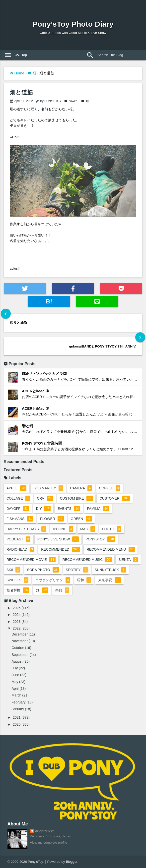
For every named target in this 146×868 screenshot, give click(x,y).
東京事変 (109, 580)
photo (112, 529)
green (81, 519)
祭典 (62, 590)
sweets (17, 580)
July (15, 668)
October (18, 648)
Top (20, 55)
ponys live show (58, 539)
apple (17, 488)
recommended (60, 549)
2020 (17, 724)
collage (18, 498)
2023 (17, 622)
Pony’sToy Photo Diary (73, 24)
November (20, 641)
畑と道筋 (21, 92)
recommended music (87, 560)
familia (98, 509)
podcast (18, 539)
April (15, 689)
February (18, 702)
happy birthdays (26, 529)
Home (19, 73)
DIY (43, 509)
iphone (63, 529)
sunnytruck (110, 570)
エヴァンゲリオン (53, 580)
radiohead (20, 549)
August (17, 661)
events (69, 509)
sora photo (43, 570)
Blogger (72, 862)
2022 (17, 628)
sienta (128, 560)
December (20, 634)
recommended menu (111, 549)
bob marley (48, 488)
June (15, 675)
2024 (17, 615)
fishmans (20, 519)
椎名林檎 (18, 590)
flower (70, 101)
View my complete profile (49, 842)
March (16, 695)
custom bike (76, 498)
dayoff (18, 509)
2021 (17, 717)
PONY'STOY (44, 831)
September (20, 655)
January (18, 709)
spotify (77, 570)
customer (115, 498)
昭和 (84, 580)
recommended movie (31, 560)
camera (81, 488)
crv (45, 498)
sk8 (13, 570)
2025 (17, 608)
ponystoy (100, 539)
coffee (109, 488)
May (15, 682)
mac (88, 529)
